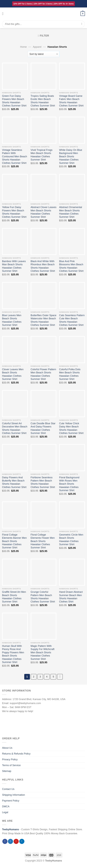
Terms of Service (11, 765)
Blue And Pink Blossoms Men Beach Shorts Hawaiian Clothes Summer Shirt (71, 266)
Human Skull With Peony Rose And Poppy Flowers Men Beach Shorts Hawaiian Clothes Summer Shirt (13, 654)
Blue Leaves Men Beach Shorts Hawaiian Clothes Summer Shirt (12, 320)
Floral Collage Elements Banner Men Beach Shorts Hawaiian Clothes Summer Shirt (14, 541)
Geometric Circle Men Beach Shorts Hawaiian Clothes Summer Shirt (71, 540)
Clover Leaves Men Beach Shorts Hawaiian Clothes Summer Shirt (13, 374)
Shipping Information (14, 795)
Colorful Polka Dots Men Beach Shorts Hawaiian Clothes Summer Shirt (70, 374)
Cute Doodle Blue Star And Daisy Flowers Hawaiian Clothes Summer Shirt (43, 428)
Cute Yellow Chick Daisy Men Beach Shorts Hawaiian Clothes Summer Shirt (71, 428)
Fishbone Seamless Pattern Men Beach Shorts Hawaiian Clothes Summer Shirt (43, 482)
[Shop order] (44, 54)
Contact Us (8, 789)
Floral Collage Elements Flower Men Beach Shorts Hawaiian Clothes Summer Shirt (43, 541)
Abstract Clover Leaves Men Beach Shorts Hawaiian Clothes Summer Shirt (43, 212)
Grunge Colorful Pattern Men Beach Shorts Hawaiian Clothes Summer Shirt (43, 597)
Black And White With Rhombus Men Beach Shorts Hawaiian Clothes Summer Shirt (43, 266)
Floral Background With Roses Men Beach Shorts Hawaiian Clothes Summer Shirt (69, 484)
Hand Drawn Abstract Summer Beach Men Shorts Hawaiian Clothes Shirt (71, 597)
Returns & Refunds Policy (16, 754)
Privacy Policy (10, 759)
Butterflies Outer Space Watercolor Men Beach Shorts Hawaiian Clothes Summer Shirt (43, 320)
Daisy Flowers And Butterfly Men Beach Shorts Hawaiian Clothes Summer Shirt (14, 482)
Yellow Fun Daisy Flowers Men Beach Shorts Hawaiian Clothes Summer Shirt (14, 212)
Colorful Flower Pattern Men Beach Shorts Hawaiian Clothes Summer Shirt (43, 374)
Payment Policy (11, 801)
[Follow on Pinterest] (16, 841)
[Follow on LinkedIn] (22, 841)
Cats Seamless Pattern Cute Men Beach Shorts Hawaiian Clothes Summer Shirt (72, 320)
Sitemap (7, 771)
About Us (7, 748)
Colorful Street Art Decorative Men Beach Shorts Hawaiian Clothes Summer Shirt (15, 428)
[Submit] (82, 24)
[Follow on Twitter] (10, 841)
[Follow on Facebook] (5, 841)
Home (23, 47)
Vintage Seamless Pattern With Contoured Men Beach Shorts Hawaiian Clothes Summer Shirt (15, 156)
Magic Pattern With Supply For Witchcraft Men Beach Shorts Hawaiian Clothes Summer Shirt (43, 652)
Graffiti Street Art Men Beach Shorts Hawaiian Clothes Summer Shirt (14, 597)
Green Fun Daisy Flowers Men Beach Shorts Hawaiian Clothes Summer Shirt (14, 101)
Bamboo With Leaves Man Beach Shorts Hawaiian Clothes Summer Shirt (14, 266)
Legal (5, 812)
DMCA (6, 806)
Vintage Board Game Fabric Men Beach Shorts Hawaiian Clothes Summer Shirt (71, 101)
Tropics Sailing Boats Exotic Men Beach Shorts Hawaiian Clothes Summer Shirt (43, 101)
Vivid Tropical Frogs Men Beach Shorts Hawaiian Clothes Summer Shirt (42, 155)
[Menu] (4, 14)
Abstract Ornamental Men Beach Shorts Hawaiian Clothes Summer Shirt (71, 212)
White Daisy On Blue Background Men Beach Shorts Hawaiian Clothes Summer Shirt (71, 156)
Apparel (37, 47)
